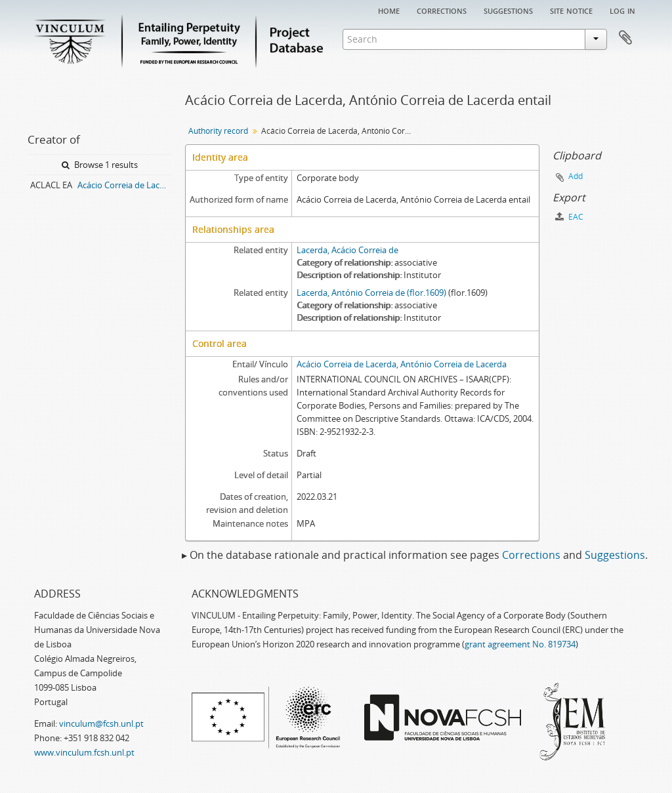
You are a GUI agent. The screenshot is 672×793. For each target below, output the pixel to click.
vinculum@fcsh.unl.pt (101, 723)
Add (576, 176)
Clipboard (625, 38)
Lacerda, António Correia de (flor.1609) (371, 293)
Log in (622, 10)
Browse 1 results (100, 165)
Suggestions (508, 10)
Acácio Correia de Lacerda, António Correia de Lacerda (402, 364)
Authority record (218, 131)
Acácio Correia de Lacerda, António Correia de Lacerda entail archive (125, 185)
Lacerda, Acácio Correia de (347, 250)
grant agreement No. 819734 (520, 644)
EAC (569, 217)
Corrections (442, 10)
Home (389, 10)
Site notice (571, 10)
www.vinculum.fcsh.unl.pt (84, 752)
